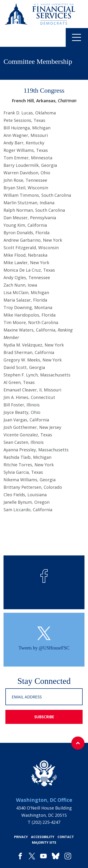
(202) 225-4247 (46, 822)
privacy (21, 837)
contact (66, 837)
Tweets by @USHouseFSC (44, 648)
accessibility (43, 837)
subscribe (44, 717)
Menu (73, 37)
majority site (44, 842)
